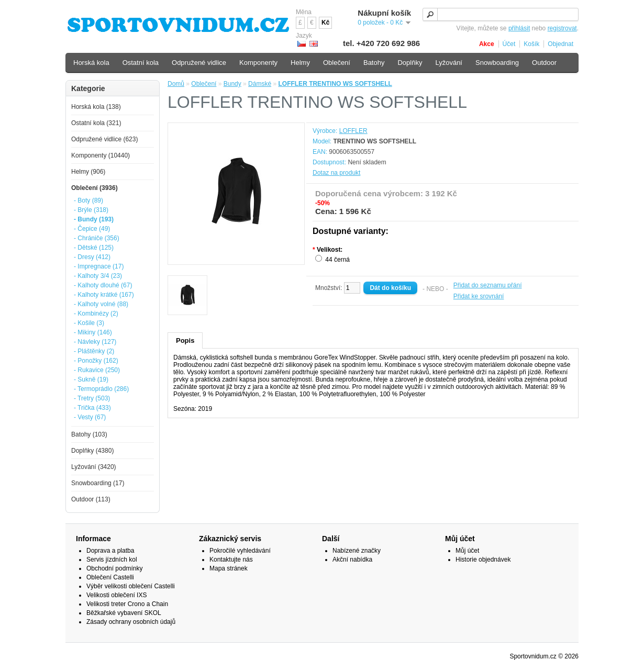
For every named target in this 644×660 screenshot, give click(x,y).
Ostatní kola (141, 63)
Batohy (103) (89, 434)
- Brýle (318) (91, 210)
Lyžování (449, 63)
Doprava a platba (110, 551)
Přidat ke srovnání (479, 296)
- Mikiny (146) (93, 332)
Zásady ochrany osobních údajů (131, 622)
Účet (509, 44)
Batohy (374, 63)
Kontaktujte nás (231, 560)
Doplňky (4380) (92, 451)
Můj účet (467, 551)
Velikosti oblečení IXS (116, 595)
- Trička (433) (92, 408)
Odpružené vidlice (199, 63)
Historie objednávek (483, 560)
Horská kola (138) (96, 107)
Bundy (232, 84)
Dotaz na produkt (336, 173)
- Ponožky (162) (96, 361)
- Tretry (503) (92, 398)
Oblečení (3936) (95, 188)
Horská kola (91, 63)
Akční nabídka (352, 560)
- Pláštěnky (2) (94, 351)
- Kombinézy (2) (96, 314)
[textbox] (501, 14)
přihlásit (519, 28)
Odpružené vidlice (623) (104, 139)
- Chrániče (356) (97, 238)
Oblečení (204, 84)
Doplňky (410, 63)
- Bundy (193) (94, 219)
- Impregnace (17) (99, 266)
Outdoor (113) (91, 499)
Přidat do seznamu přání (488, 285)
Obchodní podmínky (114, 568)
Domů (176, 84)
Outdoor (544, 63)
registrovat (562, 28)
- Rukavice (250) (97, 370)
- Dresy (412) (92, 257)
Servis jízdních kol (112, 560)
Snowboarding (497, 63)
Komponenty (258, 63)
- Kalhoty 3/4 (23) (98, 276)
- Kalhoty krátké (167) (104, 295)
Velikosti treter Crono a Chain (127, 604)
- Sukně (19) (91, 379)
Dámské (260, 84)
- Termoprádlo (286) (101, 389)
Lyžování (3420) (94, 467)
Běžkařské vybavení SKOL (124, 613)
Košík (531, 44)
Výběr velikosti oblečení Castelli (131, 586)
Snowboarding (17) (98, 483)
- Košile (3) (89, 323)
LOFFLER (353, 131)
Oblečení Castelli (110, 577)
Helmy (300, 63)
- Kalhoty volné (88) (101, 304)
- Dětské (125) (94, 248)
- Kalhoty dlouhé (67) (103, 285)
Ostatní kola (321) (96, 123)
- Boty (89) (88, 200)
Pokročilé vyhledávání (240, 551)
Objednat (560, 44)
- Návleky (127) (95, 342)
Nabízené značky (357, 551)
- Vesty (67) (90, 417)
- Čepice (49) (92, 229)
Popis (185, 340)
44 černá (337, 260)
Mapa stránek (229, 568)
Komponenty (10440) (101, 155)
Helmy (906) (88, 172)
